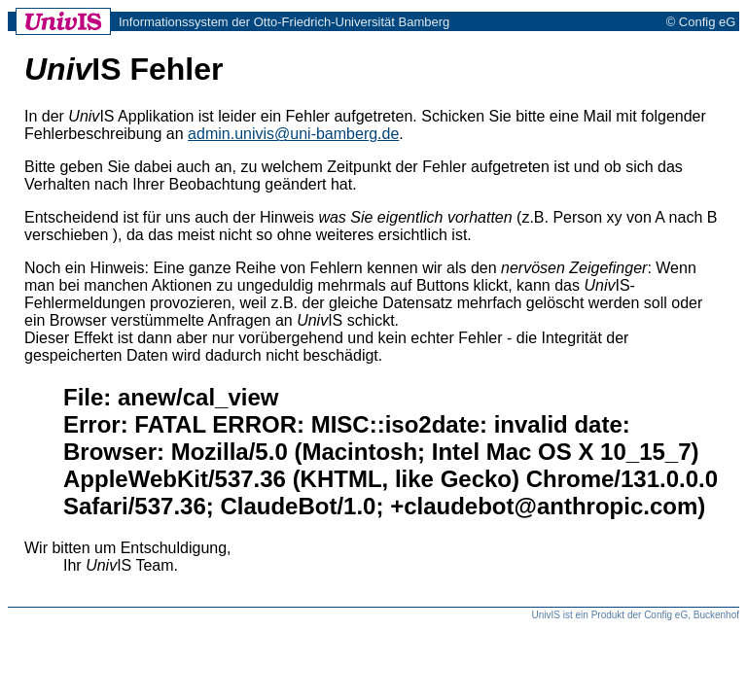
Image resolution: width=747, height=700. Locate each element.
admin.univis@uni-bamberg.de (293, 134)
